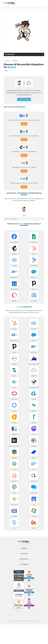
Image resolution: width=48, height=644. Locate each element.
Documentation (10, 54)
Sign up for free (24, 99)
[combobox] (24, 219)
